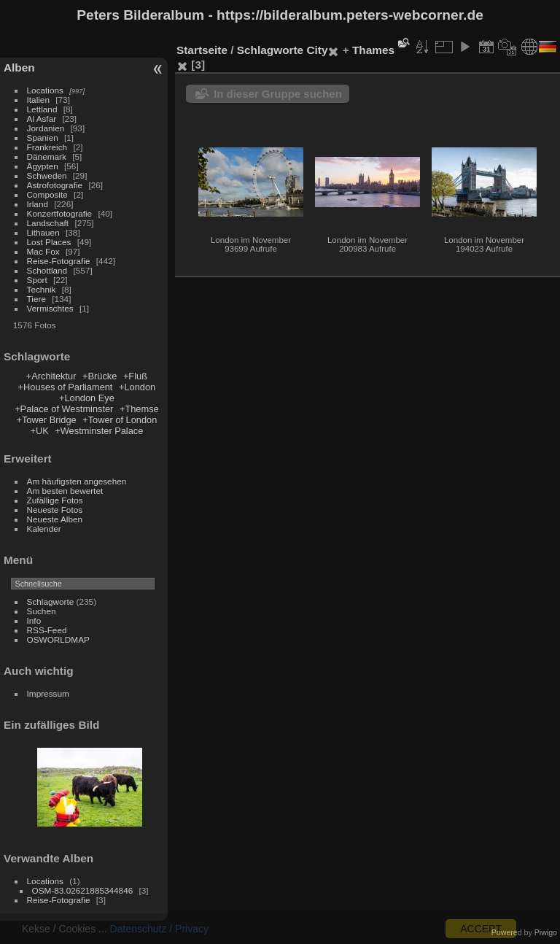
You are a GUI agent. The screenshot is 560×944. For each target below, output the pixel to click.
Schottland (47, 270)
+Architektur (51, 376)
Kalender (44, 529)
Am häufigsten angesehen (77, 481)
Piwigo (546, 932)
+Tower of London (120, 420)
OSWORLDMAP (58, 639)
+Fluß (135, 376)
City (317, 50)
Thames (373, 50)
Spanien (43, 138)
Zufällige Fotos (55, 500)
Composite (47, 194)
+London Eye (87, 398)
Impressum (48, 693)
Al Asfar (42, 119)
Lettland (42, 109)
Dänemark (47, 156)
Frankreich (47, 147)
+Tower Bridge (46, 420)
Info (34, 620)
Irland (38, 204)
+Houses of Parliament (66, 387)
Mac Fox (43, 251)
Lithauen (43, 232)
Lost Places (49, 242)
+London (137, 387)
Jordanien (46, 128)
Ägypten (43, 166)
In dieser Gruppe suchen (278, 94)
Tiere (36, 299)
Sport (37, 280)
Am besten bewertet (65, 491)
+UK (39, 431)
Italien (38, 100)
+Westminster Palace (99, 431)
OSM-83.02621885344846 (83, 890)
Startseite (202, 50)
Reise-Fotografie (59, 261)
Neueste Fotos (55, 510)
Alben (19, 67)
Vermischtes (50, 308)
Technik (42, 289)
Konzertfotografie (60, 213)
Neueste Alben (55, 519)
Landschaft (48, 223)
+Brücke (100, 376)
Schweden (47, 175)
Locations (45, 90)
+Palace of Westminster (64, 409)
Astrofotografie (55, 185)
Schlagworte (51, 601)
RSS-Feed (47, 630)
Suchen (42, 611)
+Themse (139, 409)
